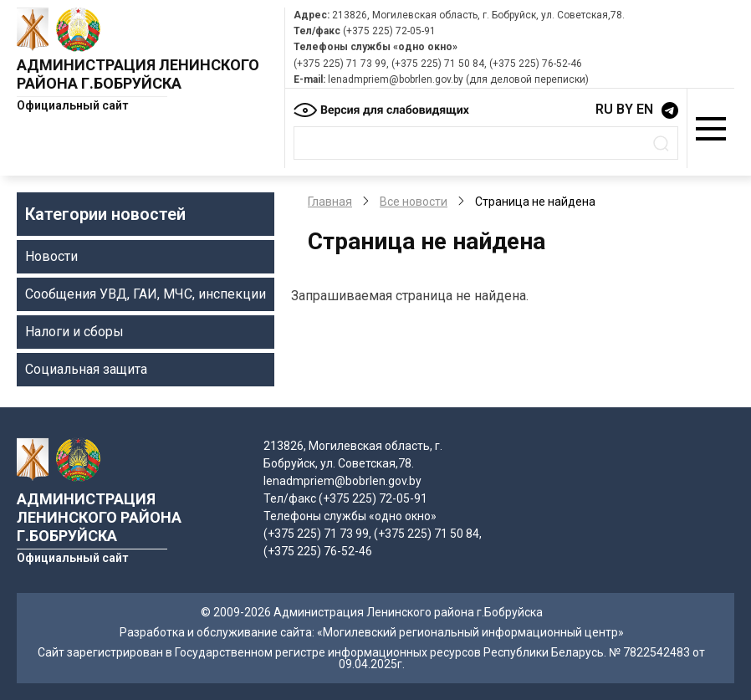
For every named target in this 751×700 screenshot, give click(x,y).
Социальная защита (86, 369)
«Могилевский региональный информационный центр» (470, 632)
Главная (330, 202)
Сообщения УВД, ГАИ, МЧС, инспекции (146, 294)
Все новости (414, 202)
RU (604, 109)
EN (645, 109)
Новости (51, 256)
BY (625, 109)
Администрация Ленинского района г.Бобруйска (138, 74)
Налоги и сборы (74, 332)
